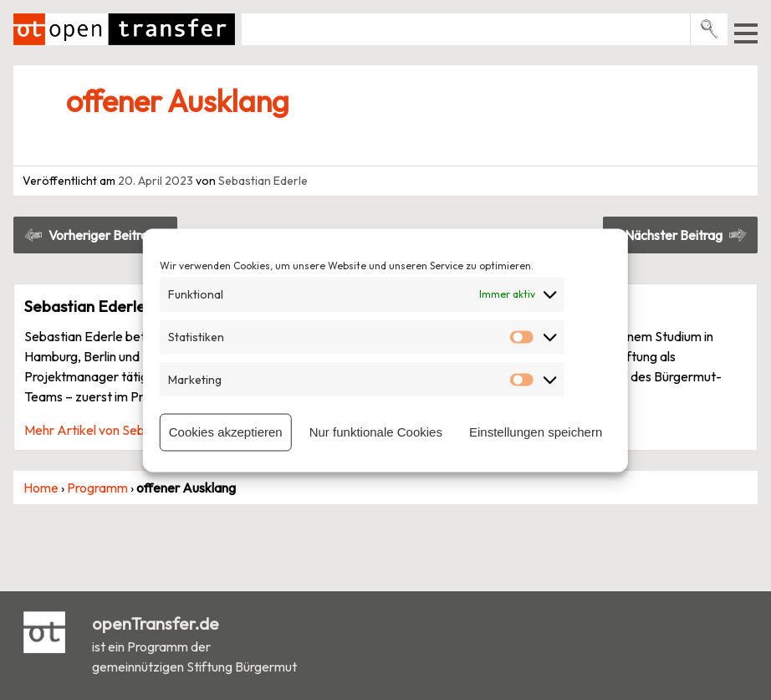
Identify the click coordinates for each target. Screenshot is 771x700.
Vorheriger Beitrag (102, 235)
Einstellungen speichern (536, 432)
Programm (97, 488)
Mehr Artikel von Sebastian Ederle (123, 430)
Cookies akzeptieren (226, 432)
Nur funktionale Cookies (376, 432)
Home (41, 488)
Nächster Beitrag (674, 235)
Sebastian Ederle (263, 181)
